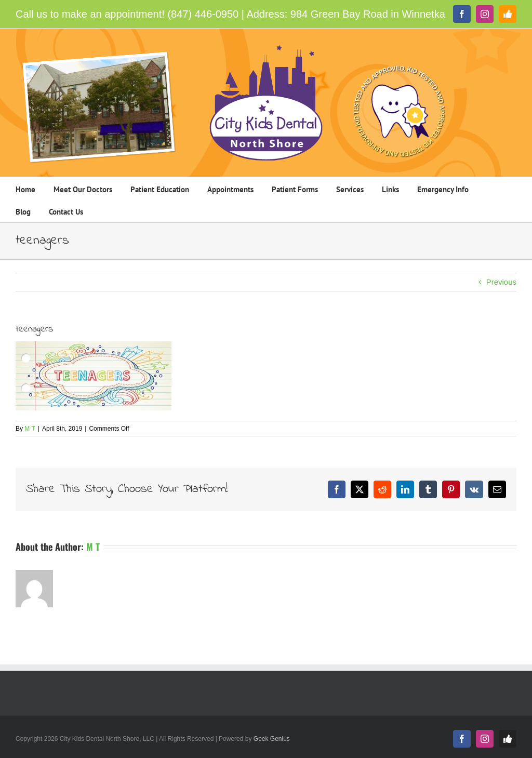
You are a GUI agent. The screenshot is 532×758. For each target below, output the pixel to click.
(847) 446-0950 (203, 14)
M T (30, 429)
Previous (501, 282)
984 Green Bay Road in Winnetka (368, 14)
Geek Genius (272, 739)
